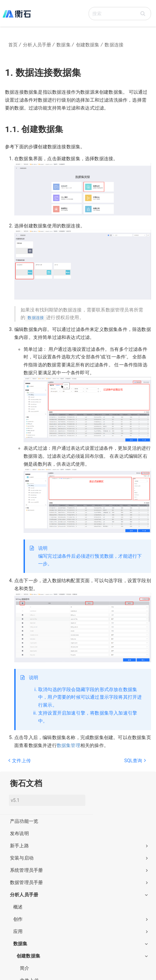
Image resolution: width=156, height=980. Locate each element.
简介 (25, 968)
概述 (18, 907)
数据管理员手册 (79, 882)
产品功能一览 (24, 821)
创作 (80, 919)
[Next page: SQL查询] (114, 764)
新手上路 (79, 846)
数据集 (80, 944)
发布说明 (19, 833)
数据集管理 (69, 745)
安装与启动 (79, 858)
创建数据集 (82, 956)
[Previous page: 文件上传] (41, 764)
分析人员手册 (79, 895)
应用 (80, 931)
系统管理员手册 (79, 870)
